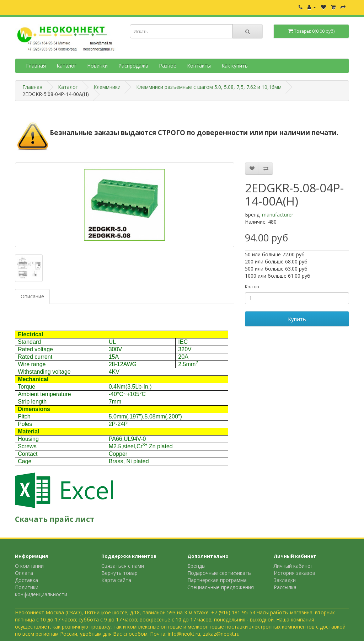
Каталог (66, 66)
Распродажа (133, 66)
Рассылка (285, 587)
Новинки (97, 66)
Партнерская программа (217, 580)
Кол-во (252, 287)
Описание (32, 296)
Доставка (26, 580)
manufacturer (278, 215)
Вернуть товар (119, 573)
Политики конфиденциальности (41, 591)
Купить (297, 319)
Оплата (24, 573)
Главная (36, 66)
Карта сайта (116, 580)
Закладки (285, 580)
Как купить (235, 66)
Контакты (199, 66)
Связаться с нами (123, 566)
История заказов (295, 573)
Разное (168, 66)
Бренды (196, 566)
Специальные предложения (221, 587)
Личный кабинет (293, 566)
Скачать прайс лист (55, 519)
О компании (29, 566)
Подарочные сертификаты (220, 573)
